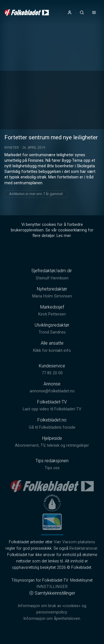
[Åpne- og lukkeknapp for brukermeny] (70, 12)
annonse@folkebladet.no (52, 391)
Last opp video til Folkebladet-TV (52, 409)
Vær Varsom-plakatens (74, 542)
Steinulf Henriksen (52, 278)
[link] (27, 12)
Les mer (64, 236)
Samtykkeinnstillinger (52, 593)
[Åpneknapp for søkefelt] (82, 12)
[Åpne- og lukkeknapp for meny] (94, 12)
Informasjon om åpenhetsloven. (52, 619)
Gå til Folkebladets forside (52, 427)
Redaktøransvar (83, 548)
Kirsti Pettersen (52, 314)
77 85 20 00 (52, 373)
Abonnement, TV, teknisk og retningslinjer (52, 445)
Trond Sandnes (52, 332)
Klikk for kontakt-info (52, 351)
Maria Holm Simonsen (52, 296)
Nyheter (12, 148)
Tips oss (52, 468)
